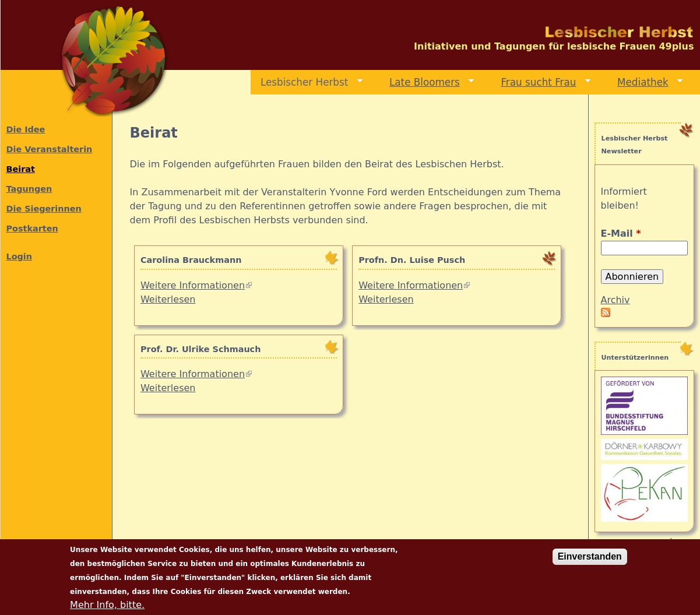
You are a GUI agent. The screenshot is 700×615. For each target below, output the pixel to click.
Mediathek (645, 82)
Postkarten (32, 229)
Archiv (615, 300)
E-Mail (621, 233)
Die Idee (26, 129)
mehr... (671, 542)
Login (20, 256)
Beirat (21, 169)
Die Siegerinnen (44, 209)
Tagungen (29, 189)
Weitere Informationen (196, 285)
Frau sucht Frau (541, 82)
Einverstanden (590, 562)
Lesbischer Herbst (307, 82)
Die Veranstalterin (50, 149)
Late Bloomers (427, 82)
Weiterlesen (168, 299)
